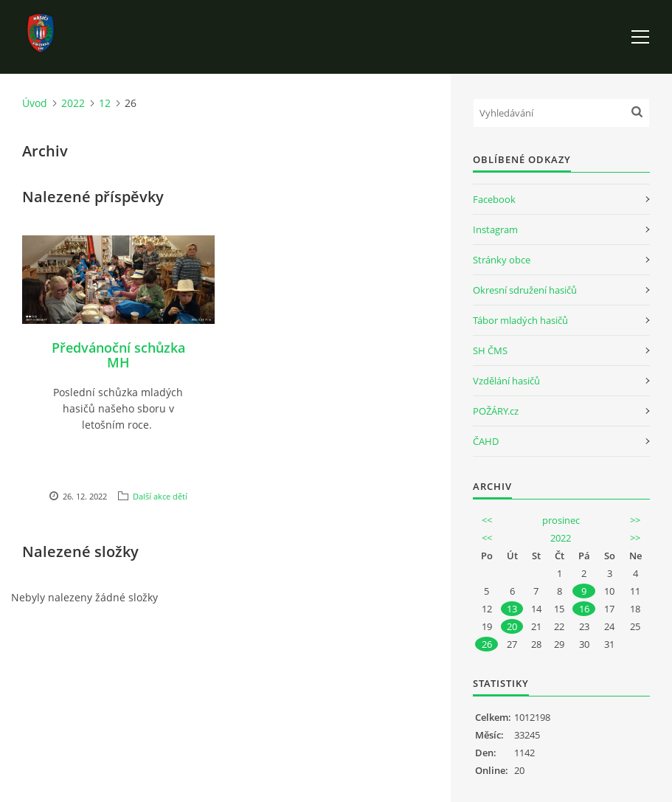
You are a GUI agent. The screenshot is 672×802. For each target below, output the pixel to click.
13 (512, 609)
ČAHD (486, 441)
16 (584, 609)
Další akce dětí (160, 496)
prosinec (561, 520)
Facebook (494, 199)
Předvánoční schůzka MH (118, 355)
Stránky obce (502, 260)
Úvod (35, 103)
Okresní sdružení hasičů (525, 290)
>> (635, 520)
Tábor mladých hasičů (520, 320)
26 (487, 644)
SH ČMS (490, 350)
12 (105, 103)
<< (487, 520)
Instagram (495, 229)
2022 (73, 103)
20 (512, 626)
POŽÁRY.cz (496, 411)
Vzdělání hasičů (506, 381)
